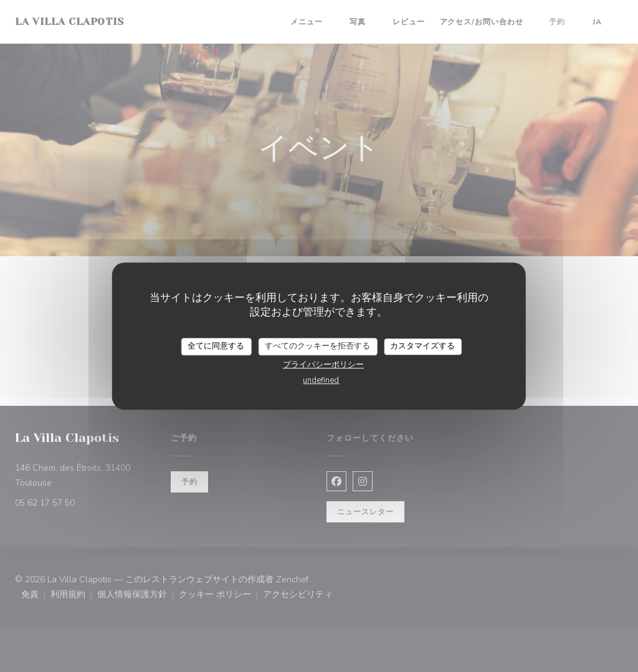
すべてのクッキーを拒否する (317, 346)
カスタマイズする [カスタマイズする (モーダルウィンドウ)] (422, 346)
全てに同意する (216, 346)
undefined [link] (321, 380)
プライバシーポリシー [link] (323, 365)
